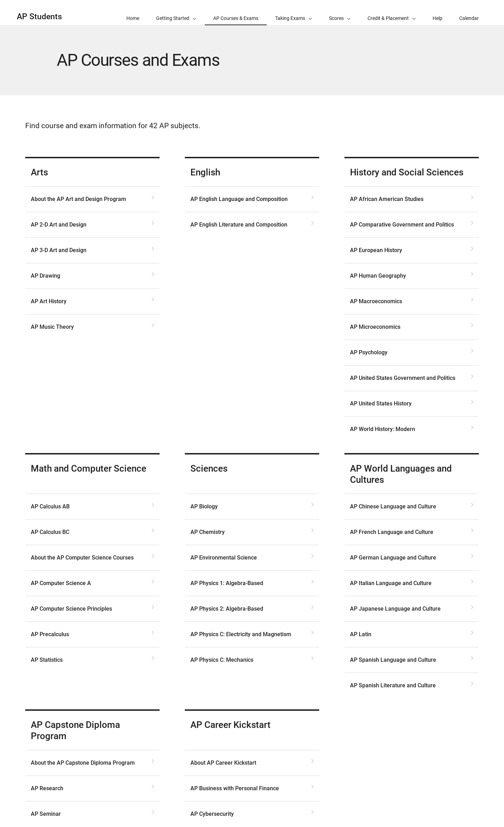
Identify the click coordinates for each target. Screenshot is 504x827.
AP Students (39, 17)
